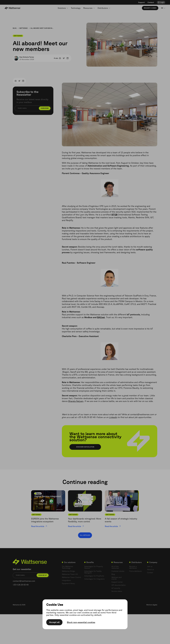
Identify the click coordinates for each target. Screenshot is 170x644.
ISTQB (114, 215)
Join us (150, 566)
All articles (85, 535)
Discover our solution (85, 447)
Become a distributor (133, 567)
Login (162, 2)
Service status (117, 591)
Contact (151, 2)
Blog (15, 28)
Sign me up (43, 575)
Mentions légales (152, 605)
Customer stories (118, 571)
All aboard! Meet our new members (42, 28)
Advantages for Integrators (94, 579)
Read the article (39, 526)
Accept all (54, 622)
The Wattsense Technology (67, 567)
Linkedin (113, 417)
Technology (76, 8)
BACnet (101, 317)
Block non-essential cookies (81, 622)
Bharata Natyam (76, 401)
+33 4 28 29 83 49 (21, 585)
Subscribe (45, 108)
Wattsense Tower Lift (70, 574)
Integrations (66, 580)
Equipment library (68, 583)
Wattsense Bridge (68, 571)
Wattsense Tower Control (71, 577)
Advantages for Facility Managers (93, 572)
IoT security (116, 588)
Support (141, 2)
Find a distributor (136, 571)
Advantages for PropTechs (94, 576)
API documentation (119, 585)
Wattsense (23, 28)
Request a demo (150, 8)
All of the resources (115, 567)
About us (151, 569)
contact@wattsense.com (24, 581)
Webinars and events (116, 578)
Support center (117, 582)
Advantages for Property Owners (94, 567)
